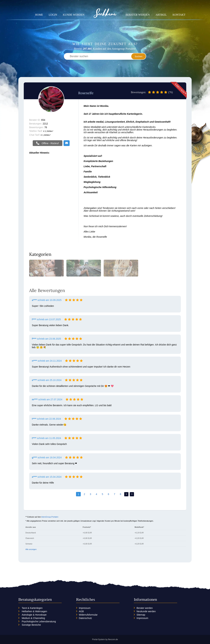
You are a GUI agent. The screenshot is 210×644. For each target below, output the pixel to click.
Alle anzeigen (31, 549)
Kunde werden (74, 15)
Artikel (161, 15)
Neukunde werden (146, 611)
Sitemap (141, 615)
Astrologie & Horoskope (34, 615)
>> (132, 494)
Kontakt (179, 15)
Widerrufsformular (88, 615)
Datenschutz (85, 618)
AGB (81, 611)
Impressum (85, 608)
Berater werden (138, 15)
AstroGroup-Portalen (50, 517)
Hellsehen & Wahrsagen (34, 611)
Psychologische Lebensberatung (39, 621)
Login (53, 15)
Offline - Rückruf (50, 143)
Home (39, 15)
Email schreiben (67, 143)
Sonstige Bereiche (31, 625)
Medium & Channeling (33, 618)
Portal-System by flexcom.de (105, 639)
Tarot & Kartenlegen (32, 608)
